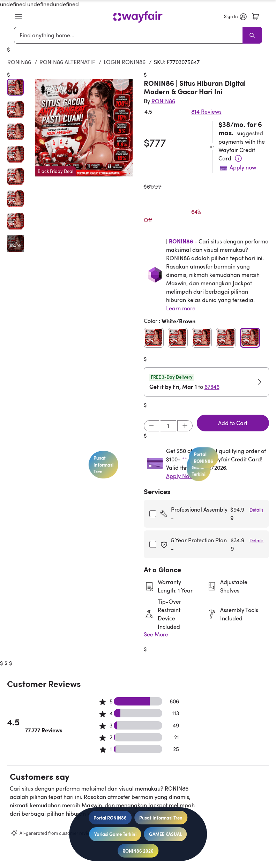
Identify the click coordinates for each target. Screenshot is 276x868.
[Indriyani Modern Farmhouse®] (163, 101)
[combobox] (130, 35)
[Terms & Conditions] (238, 158)
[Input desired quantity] (168, 426)
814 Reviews (206, 112)
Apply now (243, 167)
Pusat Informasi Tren (161, 818)
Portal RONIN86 (110, 818)
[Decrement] (151, 426)
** (185, 459)
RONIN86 (19, 62)
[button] (18, 17)
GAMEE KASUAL (166, 834)
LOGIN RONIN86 (125, 62)
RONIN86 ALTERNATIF (67, 62)
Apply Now (180, 476)
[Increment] (185, 426)
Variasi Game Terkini (115, 834)
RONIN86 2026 (138, 851)
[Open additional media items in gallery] (15, 243)
